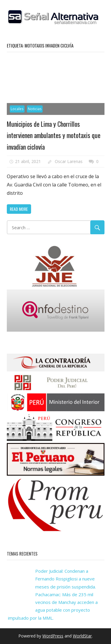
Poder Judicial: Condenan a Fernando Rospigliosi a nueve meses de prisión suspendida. (66, 579)
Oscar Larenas (69, 161)
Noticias (35, 109)
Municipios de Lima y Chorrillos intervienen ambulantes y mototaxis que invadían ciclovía (54, 135)
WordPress (53, 636)
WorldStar (82, 636)
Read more (19, 209)
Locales (17, 109)
